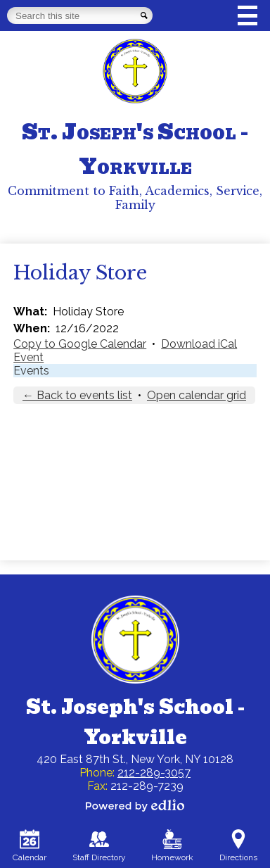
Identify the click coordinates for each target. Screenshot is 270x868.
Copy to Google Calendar (80, 344)
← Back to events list (77, 395)
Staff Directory (99, 846)
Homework (172, 846)
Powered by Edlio (135, 805)
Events (31, 371)
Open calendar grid (197, 395)
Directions (238, 846)
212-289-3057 (154, 773)
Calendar (30, 846)
